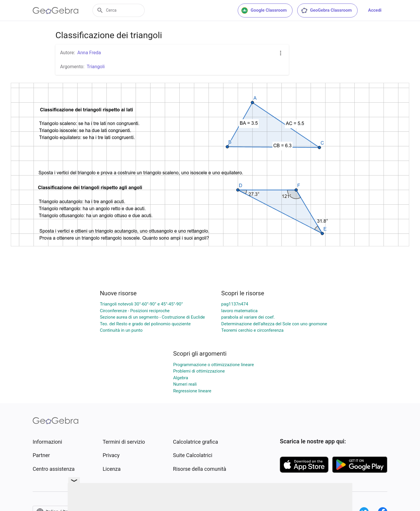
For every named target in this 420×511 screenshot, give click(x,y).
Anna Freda (89, 53)
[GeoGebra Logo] (56, 10)
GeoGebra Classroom (326, 10)
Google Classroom (264, 10)
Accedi (375, 10)
